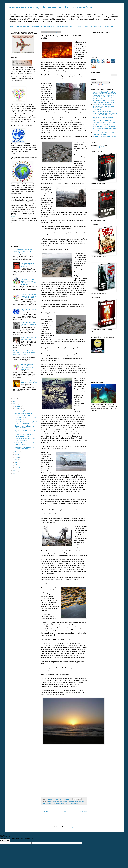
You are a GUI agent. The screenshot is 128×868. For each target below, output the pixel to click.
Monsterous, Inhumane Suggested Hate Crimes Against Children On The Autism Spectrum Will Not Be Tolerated (28, 281)
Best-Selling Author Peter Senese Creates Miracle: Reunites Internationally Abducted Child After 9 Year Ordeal (105, 113)
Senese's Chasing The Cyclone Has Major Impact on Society (103, 133)
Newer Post (45, 812)
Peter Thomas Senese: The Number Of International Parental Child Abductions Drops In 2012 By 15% (24, 353)
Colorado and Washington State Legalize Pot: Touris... (24, 435)
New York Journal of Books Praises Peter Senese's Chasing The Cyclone (104, 126)
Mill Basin (79, 802)
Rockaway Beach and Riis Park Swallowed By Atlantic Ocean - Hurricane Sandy (23, 251)
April (16, 460)
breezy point (56, 802)
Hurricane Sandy (64, 802)
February (18, 465)
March (17, 462)
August (17, 457)
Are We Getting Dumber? (22, 411)
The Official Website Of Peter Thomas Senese (69, 27)
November (18, 409)
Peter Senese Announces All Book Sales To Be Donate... (25, 440)
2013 (15, 401)
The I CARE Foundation (22, 27)
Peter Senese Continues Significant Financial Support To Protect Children (104, 101)
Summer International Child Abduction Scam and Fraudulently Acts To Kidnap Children (29, 367)
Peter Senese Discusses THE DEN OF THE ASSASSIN (28, 265)
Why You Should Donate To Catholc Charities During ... (25, 431)
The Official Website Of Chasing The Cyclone (96, 27)
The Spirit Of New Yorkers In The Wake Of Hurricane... (24, 427)
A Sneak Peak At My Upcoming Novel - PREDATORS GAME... (26, 423)
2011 (15, 471)
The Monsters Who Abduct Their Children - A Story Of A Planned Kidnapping (29, 296)
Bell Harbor (49, 802)
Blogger (72, 827)
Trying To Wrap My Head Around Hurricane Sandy (24, 444)
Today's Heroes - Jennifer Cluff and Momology (28, 338)
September (18, 455)
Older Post (83, 812)
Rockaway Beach (75, 804)
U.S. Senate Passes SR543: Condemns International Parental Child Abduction (105, 122)
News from (49, 804)
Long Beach (72, 802)
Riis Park (67, 804)
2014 (15, 399)
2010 (15, 473)
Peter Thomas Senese (58, 804)
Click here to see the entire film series (22, 217)
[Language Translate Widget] (101, 83)
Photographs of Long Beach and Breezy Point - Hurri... (24, 448)
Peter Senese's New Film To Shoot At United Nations (29, 310)
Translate (103, 85)
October (17, 452)
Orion (113, 27)
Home (11, 27)
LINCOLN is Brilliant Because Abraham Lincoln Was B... (23, 414)
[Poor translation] (7, 840)
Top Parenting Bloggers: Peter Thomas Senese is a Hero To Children (104, 137)
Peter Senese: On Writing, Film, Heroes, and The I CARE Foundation (51, 7)
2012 (15, 404)
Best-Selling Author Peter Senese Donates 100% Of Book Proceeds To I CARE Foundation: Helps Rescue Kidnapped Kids (104, 107)
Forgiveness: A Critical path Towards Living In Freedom (29, 382)
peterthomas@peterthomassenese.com (103, 147)
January (17, 468)
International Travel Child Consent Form (43, 27)
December (18, 406)
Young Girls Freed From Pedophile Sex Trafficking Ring (28, 324)
